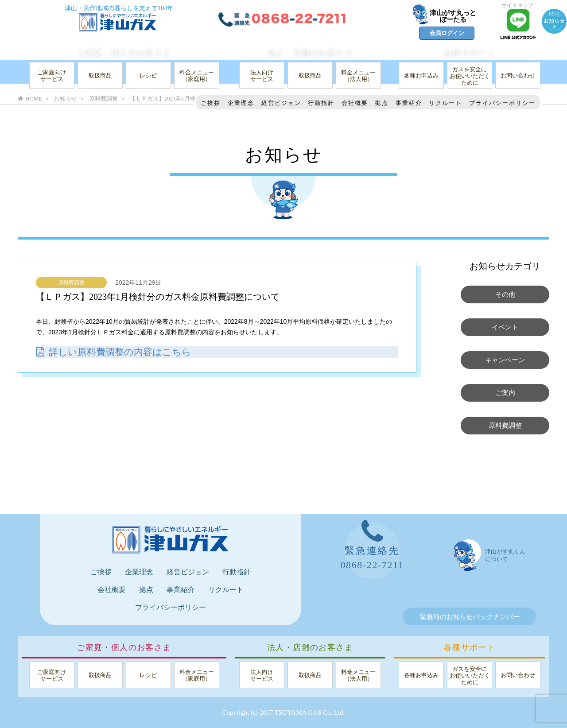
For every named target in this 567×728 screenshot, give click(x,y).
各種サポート (470, 53)
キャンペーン (505, 360)
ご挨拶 (211, 103)
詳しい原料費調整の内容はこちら (117, 352)
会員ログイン (447, 33)
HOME (30, 99)
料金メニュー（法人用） (358, 76)
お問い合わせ (518, 76)
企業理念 (241, 103)
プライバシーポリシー (502, 103)
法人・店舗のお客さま (310, 53)
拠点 (382, 103)
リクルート (445, 103)
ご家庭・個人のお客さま (124, 53)
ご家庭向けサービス (52, 76)
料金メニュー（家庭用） (197, 76)
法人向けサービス (262, 76)
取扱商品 (100, 76)
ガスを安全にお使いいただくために (470, 76)
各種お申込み (421, 76)
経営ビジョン (281, 103)
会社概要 (355, 103)
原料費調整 (71, 283)
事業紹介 (409, 103)
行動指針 (321, 103)
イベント (505, 327)
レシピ (148, 76)
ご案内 (505, 393)
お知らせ (66, 99)
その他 (505, 294)
